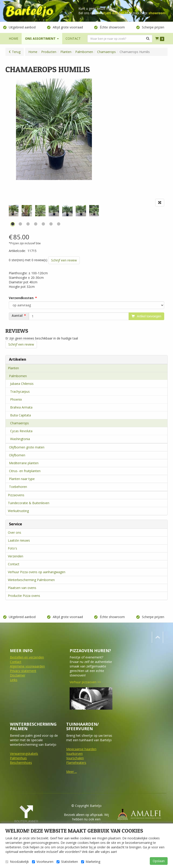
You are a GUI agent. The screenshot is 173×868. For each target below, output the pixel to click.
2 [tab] (20, 224)
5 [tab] (43, 224)
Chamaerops (19, 423)
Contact (14, 564)
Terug (16, 52)
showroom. (157, 13)
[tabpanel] (54, 211)
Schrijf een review (64, 260)
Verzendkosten (21, 298)
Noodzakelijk (17, 862)
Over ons (15, 532)
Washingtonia (20, 439)
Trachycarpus (20, 391)
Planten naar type (22, 479)
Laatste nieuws (19, 540)
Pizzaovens (16, 495)
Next (100, 214)
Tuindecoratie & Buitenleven (29, 503)
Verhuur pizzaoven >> (85, 682)
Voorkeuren (43, 862)
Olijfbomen (17, 455)
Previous (8, 214)
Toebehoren (18, 487)
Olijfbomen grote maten (27, 447)
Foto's (13, 548)
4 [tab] (36, 224)
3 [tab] (28, 224)
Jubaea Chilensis (22, 384)
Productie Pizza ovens (24, 596)
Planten (13, 368)
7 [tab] (59, 224)
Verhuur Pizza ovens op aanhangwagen (37, 572)
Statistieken (67, 862)
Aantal (17, 316)
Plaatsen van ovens (22, 588)
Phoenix (16, 399)
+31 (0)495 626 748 (109, 13)
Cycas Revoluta (21, 431)
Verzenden (16, 556)
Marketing (91, 862)
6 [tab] (51, 224)
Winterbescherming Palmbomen (31, 580)
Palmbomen (18, 376)
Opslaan (159, 861)
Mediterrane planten (24, 463)
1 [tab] (13, 224)
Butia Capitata (20, 415)
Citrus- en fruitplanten (25, 471)
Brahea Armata (21, 407)
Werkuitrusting (18, 511)
